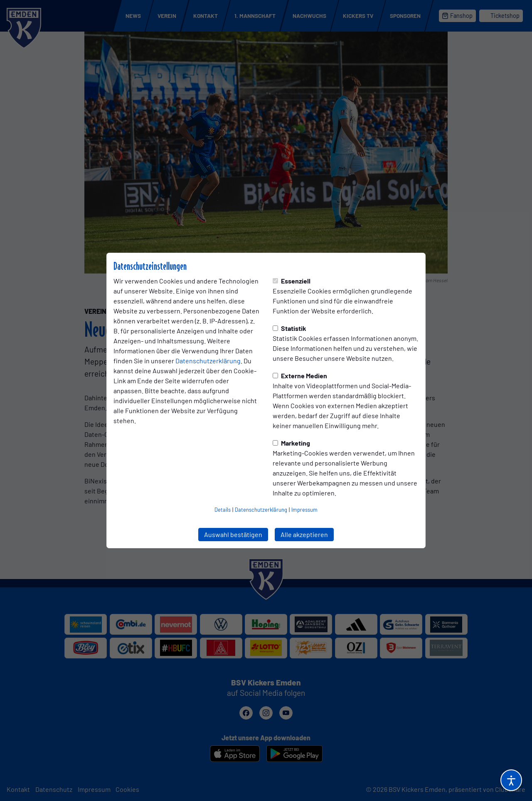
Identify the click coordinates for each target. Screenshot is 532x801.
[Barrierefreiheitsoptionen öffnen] (511, 780)
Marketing (291, 443)
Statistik (289, 328)
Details (223, 510)
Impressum (304, 510)
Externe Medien (300, 376)
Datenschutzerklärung (208, 361)
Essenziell (292, 281)
